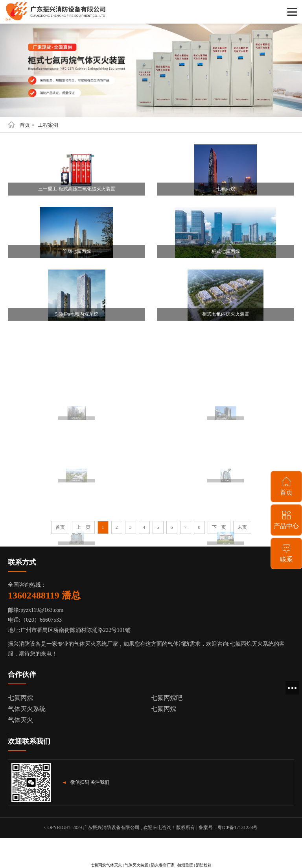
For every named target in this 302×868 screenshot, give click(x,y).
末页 (242, 527)
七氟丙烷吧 (167, 698)
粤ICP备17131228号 (238, 827)
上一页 (83, 527)
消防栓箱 (204, 865)
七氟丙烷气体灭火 (106, 865)
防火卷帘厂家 (163, 865)
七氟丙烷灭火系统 (252, 644)
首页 (25, 125)
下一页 (219, 527)
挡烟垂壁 (185, 865)
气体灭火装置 (136, 865)
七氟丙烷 (20, 698)
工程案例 (48, 125)
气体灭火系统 (27, 709)
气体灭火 (20, 720)
